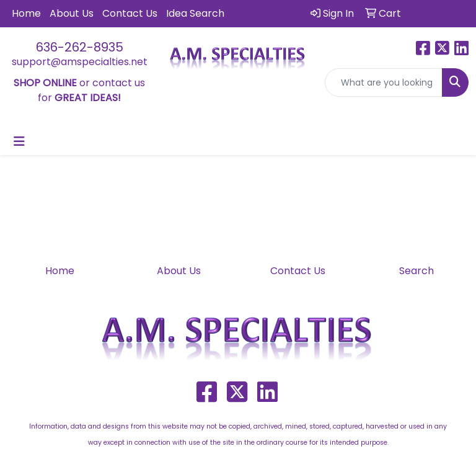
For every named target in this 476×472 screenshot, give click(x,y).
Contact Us (130, 13)
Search (416, 271)
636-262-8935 (80, 47)
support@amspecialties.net (80, 62)
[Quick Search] (384, 82)
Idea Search (195, 13)
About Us (72, 13)
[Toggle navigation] (19, 141)
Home (26, 13)
